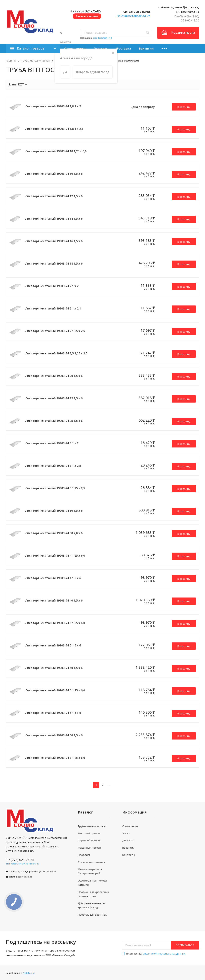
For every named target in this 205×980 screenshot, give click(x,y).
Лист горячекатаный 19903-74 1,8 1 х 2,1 (54, 129)
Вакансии (146, 48)
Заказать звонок (87, 16)
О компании (130, 826)
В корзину (184, 107)
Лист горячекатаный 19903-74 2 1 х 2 (52, 286)
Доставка (123, 48)
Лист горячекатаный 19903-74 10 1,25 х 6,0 (56, 151)
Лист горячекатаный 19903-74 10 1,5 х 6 (54, 174)
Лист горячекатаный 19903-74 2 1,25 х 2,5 (55, 331)
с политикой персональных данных (164, 954)
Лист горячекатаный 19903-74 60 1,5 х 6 (54, 735)
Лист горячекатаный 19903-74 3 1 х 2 (52, 443)
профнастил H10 (102, 38)
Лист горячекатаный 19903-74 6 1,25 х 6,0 (55, 690)
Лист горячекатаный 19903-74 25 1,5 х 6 (54, 421)
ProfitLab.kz (29, 973)
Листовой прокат (89, 833)
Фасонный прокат (89, 848)
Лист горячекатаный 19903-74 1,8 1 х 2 (53, 106)
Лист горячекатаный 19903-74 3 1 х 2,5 (53, 466)
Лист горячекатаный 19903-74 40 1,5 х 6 (54, 600)
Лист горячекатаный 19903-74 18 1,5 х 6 (54, 263)
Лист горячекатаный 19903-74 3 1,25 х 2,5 (55, 488)
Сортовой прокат (89, 840)
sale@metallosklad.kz (21, 877)
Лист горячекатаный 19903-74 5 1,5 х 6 (53, 645)
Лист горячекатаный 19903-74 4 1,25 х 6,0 (55, 555)
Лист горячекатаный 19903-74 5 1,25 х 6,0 (55, 623)
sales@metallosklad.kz (134, 16)
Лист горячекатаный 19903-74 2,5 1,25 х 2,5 (56, 353)
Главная (11, 61)
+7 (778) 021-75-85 (86, 11)
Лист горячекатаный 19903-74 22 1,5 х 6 (54, 398)
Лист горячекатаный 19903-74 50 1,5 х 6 (54, 668)
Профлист (84, 855)
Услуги (126, 833)
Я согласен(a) (153, 954)
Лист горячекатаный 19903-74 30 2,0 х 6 (54, 533)
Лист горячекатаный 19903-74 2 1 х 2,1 (53, 308)
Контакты (129, 855)
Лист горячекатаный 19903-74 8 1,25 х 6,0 (55, 758)
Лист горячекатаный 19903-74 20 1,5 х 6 (54, 376)
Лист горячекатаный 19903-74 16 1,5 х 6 (54, 241)
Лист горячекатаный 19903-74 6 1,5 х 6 (53, 713)
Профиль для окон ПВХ (92, 915)
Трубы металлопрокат (36, 61)
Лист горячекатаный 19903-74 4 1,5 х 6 (53, 578)
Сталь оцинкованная (91, 862)
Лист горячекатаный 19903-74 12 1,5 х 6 (54, 196)
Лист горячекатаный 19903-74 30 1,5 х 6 (54, 511)
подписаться (185, 945)
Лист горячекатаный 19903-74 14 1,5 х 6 (54, 219)
